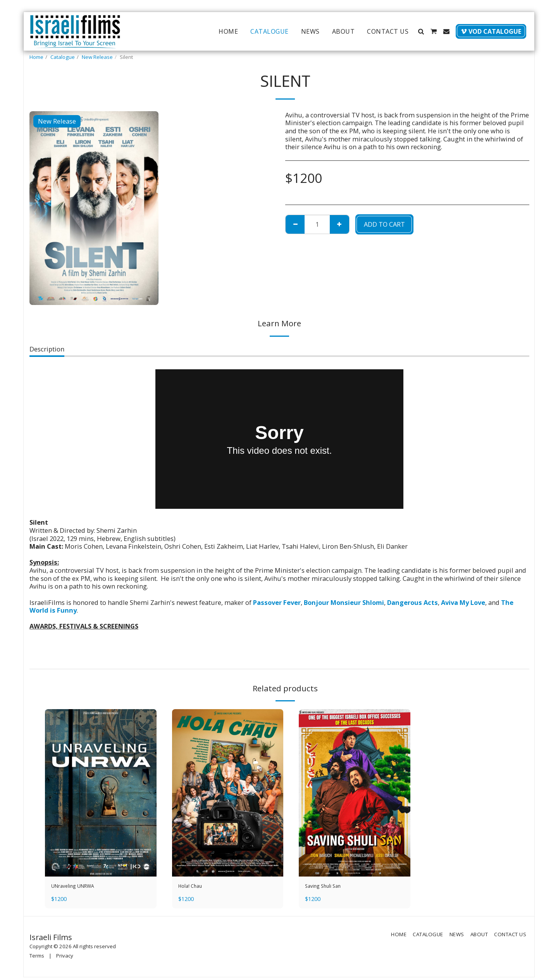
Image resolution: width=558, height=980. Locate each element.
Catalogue (63, 57)
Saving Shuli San (330, 887)
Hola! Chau (195, 887)
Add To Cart (384, 224)
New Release (97, 57)
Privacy (65, 958)
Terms (37, 958)
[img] (101, 793)
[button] (421, 31)
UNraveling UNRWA (81, 887)
